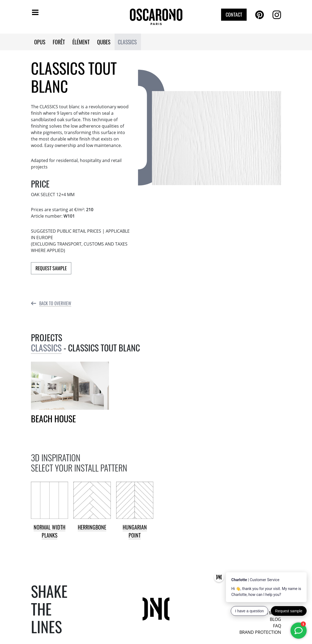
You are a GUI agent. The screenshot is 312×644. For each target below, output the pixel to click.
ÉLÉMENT (81, 42)
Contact (234, 15)
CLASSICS (127, 42)
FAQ (277, 626)
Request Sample (51, 268)
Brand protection (260, 632)
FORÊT (59, 42)
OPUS (40, 42)
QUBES (104, 42)
